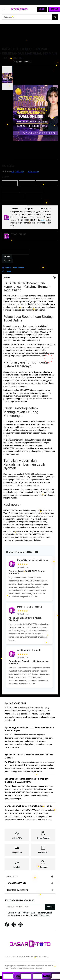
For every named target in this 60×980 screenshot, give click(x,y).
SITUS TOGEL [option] (34, 196)
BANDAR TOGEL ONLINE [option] (15, 203)
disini (43, 220)
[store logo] (19, 9)
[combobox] (30, 17)
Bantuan (43, 867)
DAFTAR (8, 261)
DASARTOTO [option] (10, 183)
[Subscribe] (50, 907)
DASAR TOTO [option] (27, 183)
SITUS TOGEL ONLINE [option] (32, 190)
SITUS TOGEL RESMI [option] (13, 196)
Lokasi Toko (43, 853)
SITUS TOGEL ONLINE (15, 267)
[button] (7, 78)
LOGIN (7, 257)
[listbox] (30, 193)
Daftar (54, 9)
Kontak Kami (17, 838)
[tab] (30, 277)
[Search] (55, 17)
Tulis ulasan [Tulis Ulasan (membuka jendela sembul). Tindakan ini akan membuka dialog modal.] (33, 171)
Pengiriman (17, 853)
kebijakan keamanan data (19, 915)
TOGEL (8, 271)
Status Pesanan (43, 838)
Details (7, 278)
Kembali (17, 867)
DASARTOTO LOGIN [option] (47, 183)
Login (42, 9)
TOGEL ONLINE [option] (11, 190)
